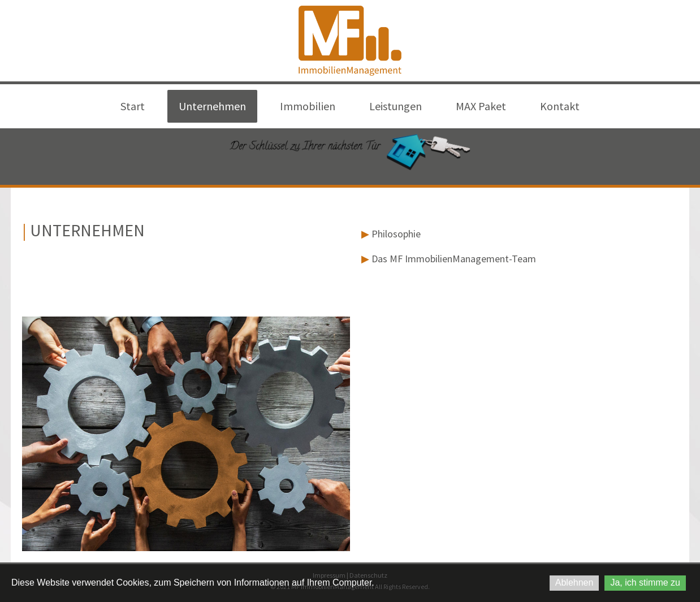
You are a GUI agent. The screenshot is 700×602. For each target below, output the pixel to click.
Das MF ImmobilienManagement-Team (449, 259)
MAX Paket (481, 106)
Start (133, 106)
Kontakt (560, 106)
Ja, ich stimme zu (645, 582)
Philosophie (391, 234)
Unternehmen (212, 106)
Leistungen (396, 106)
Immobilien (308, 106)
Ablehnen (574, 582)
